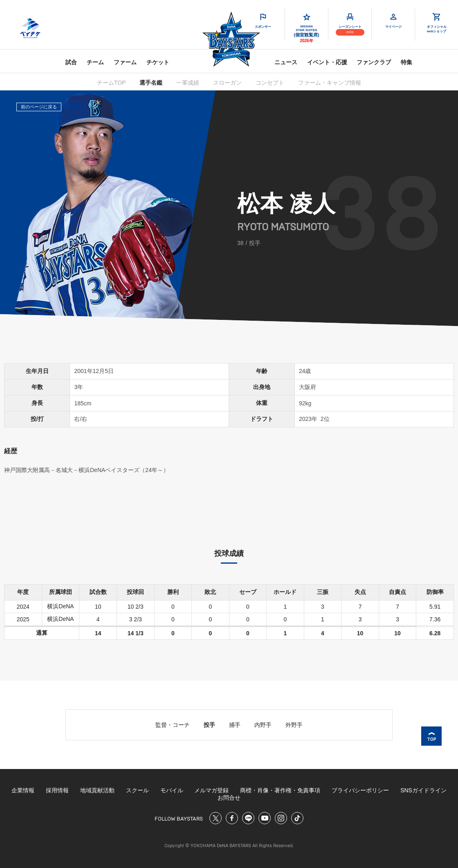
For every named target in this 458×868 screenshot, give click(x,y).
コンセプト (270, 83)
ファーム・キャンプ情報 (330, 83)
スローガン (227, 83)
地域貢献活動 (97, 790)
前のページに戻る (39, 107)
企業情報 (23, 790)
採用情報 (57, 790)
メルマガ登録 (211, 790)
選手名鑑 (151, 83)
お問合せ (229, 798)
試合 (71, 62)
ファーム (125, 62)
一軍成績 (188, 83)
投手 (209, 725)
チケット (158, 62)
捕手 (235, 725)
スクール (137, 790)
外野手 (294, 725)
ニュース (286, 62)
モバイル (172, 790)
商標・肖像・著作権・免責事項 (280, 790)
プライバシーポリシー (360, 790)
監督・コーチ (173, 725)
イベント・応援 (327, 62)
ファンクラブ (374, 62)
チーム (95, 62)
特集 (406, 62)
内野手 (263, 725)
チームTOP (111, 83)
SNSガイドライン (423, 790)
